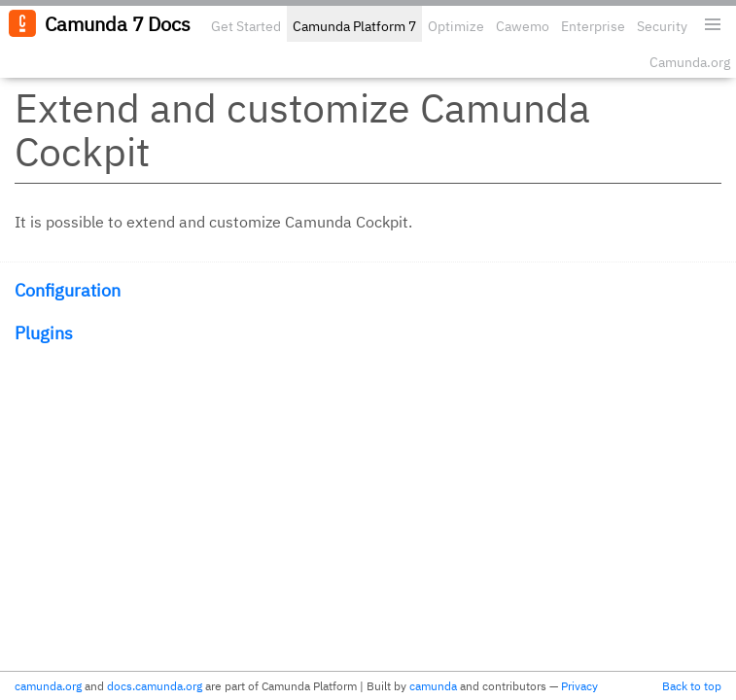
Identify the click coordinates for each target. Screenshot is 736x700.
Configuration (68, 290)
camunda (433, 686)
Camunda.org (690, 62)
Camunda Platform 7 (354, 26)
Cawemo (523, 26)
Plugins (44, 333)
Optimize (456, 26)
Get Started (246, 26)
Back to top (692, 686)
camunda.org (48, 686)
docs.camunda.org (155, 686)
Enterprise (593, 26)
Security (662, 26)
